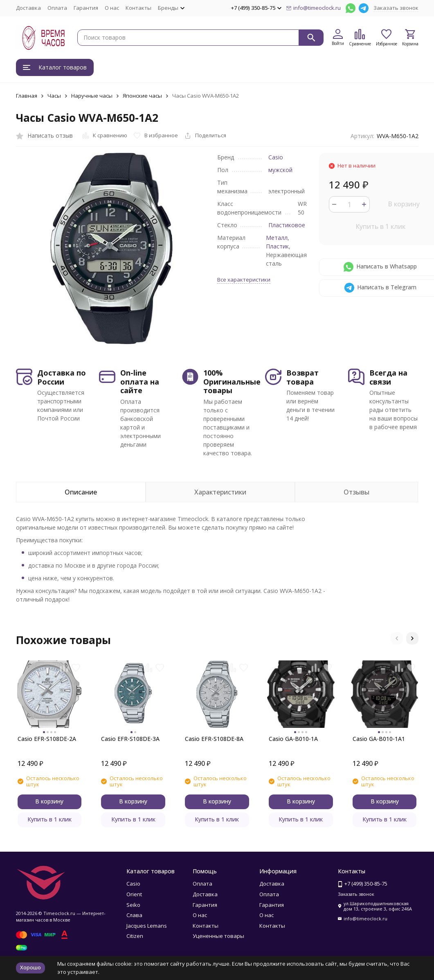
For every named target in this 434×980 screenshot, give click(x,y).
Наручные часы (92, 96)
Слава (134, 915)
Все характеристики (244, 280)
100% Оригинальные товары (232, 381)
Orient (134, 894)
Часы (54, 96)
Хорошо (30, 967)
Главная (27, 96)
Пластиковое (287, 225)
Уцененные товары (218, 936)
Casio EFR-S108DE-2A (47, 739)
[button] (397, 638)
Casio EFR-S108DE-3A (130, 739)
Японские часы (142, 96)
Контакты (138, 8)
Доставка (28, 8)
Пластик (277, 246)
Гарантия (86, 8)
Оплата (57, 8)
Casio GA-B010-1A (293, 739)
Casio (276, 157)
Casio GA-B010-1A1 (379, 739)
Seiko (133, 905)
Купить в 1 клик (380, 226)
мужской (280, 170)
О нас (112, 8)
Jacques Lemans (147, 926)
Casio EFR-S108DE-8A (214, 739)
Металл (277, 238)
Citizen (135, 936)
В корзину (404, 204)
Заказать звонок (396, 8)
